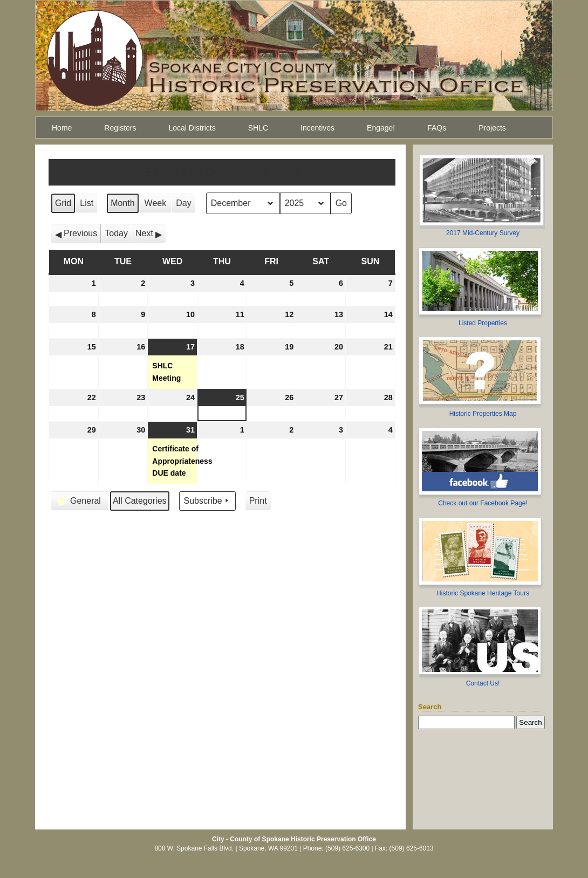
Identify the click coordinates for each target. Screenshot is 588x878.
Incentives (317, 128)
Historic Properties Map (483, 414)
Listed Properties (483, 323)
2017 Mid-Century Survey (483, 233)
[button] (76, 234)
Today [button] (116, 233)
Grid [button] (64, 206)
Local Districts (192, 128)
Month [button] (122, 203)
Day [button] (183, 203)
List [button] (88, 206)
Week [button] (156, 203)
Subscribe (207, 501)
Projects (492, 128)
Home (62, 128)
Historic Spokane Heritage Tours (483, 593)
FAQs (437, 128)
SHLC (258, 128)
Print (258, 503)
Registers (120, 128)
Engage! (381, 128)
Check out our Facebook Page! (483, 503)
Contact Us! (483, 683)
